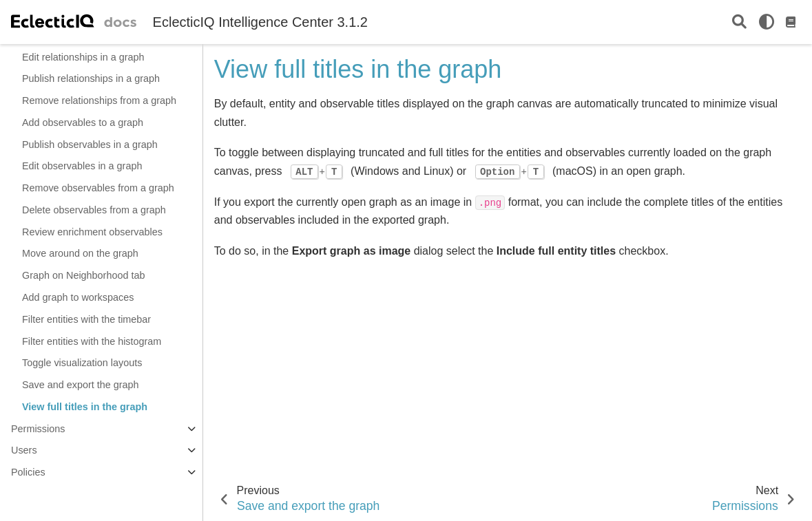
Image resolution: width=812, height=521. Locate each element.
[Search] (739, 22)
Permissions (38, 429)
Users (24, 450)
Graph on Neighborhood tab (83, 275)
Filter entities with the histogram (92, 341)
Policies (28, 472)
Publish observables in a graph (90, 145)
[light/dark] (767, 22)
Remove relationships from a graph (99, 100)
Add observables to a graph (83, 123)
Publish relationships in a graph (91, 78)
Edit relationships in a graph (83, 57)
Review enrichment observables (92, 232)
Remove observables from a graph (98, 188)
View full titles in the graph (85, 407)
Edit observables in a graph (82, 166)
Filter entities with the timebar (86, 319)
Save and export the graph (81, 385)
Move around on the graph (80, 253)
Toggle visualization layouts (82, 363)
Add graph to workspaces (78, 297)
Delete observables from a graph (94, 210)
